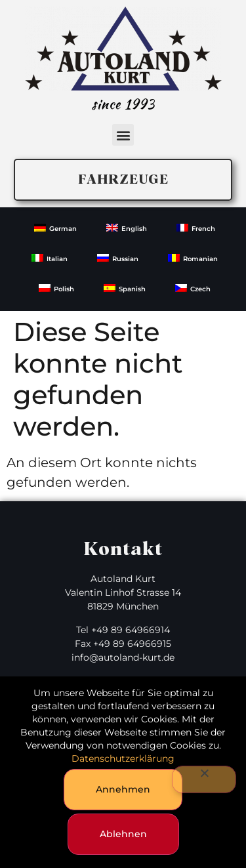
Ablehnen (123, 834)
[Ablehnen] (204, 779)
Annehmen (123, 789)
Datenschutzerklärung (123, 758)
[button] (123, 135)
